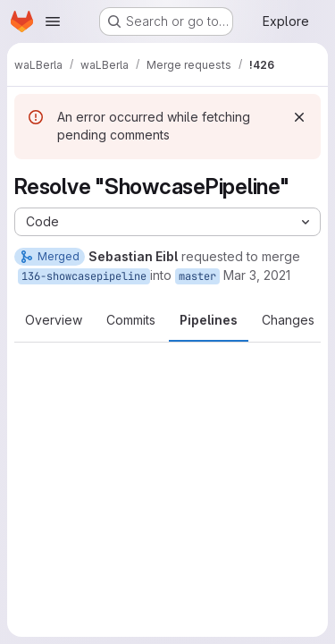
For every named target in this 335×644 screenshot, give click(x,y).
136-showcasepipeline (84, 276)
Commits (131, 320)
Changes (288, 320)
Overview (54, 320)
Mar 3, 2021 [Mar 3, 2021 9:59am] (257, 275)
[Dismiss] (299, 117)
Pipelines (209, 320)
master (197, 276)
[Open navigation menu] (53, 21)
